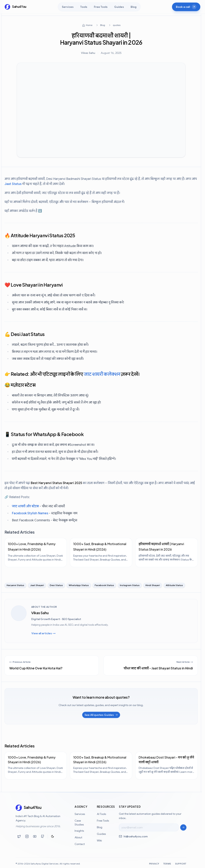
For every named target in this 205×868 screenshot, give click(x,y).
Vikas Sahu (88, 53)
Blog (102, 25)
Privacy (154, 865)
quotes (116, 25)
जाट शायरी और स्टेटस (25, 506)
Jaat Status (13, 184)
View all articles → (43, 633)
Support (181, 865)
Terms (167, 865)
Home (87, 25)
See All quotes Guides (101, 715)
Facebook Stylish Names (30, 513)
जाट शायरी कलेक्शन (102, 374)
